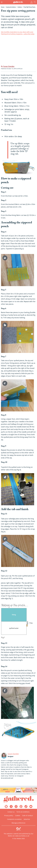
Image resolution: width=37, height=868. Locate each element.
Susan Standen (13, 754)
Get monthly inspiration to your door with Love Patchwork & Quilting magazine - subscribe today (18, 33)
